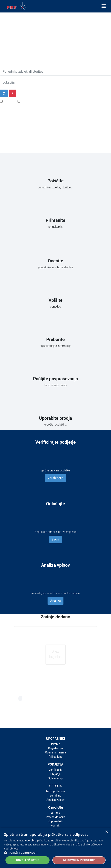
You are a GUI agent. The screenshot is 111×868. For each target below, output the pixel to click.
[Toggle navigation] (104, 6)
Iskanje (55, 744)
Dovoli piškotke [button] (27, 860)
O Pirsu (55, 813)
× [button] (106, 832)
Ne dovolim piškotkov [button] (79, 860)
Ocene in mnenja (56, 752)
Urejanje (55, 774)
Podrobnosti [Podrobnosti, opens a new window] (11, 849)
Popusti (9, 101)
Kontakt (55, 826)
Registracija (55, 748)
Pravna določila (55, 817)
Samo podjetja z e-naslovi (39, 101)
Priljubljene (55, 757)
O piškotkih (55, 821)
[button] (55, 853)
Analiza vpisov (55, 800)
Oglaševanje (56, 778)
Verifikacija (55, 478)
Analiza (55, 601)
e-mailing (55, 796)
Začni (55, 539)
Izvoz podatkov (55, 791)
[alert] (55, 848)
